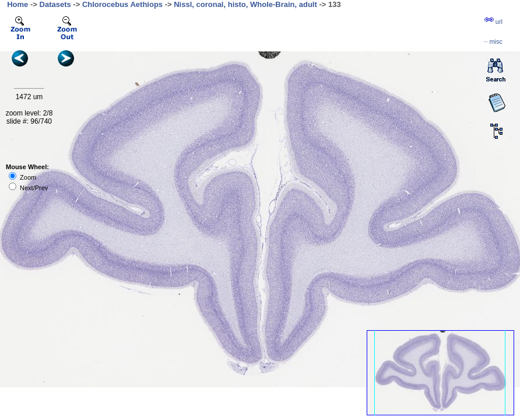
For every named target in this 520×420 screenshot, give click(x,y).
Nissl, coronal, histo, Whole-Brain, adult (245, 4)
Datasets (55, 4)
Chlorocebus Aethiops (122, 4)
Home (17, 4)
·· (493, 41)
